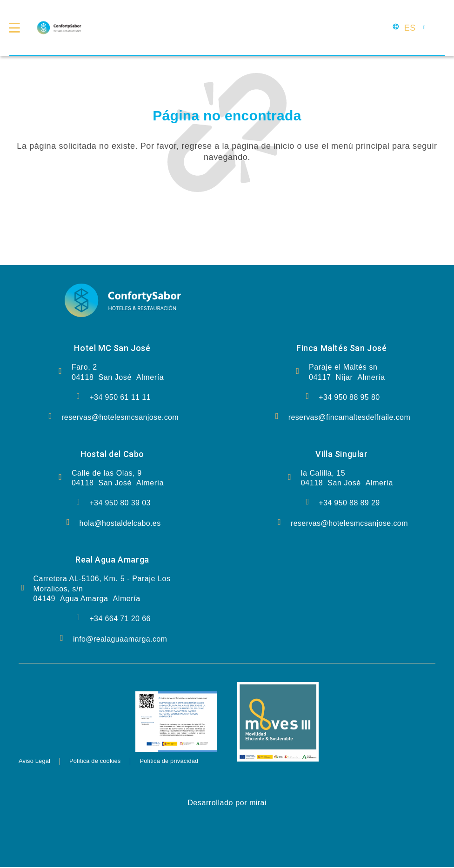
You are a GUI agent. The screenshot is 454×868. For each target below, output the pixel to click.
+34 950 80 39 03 (120, 503)
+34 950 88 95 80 (349, 397)
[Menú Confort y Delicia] (17, 28)
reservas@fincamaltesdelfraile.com (349, 417)
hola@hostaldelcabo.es (120, 523)
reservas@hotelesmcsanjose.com (120, 417)
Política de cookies (109, 762)
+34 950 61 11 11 (120, 397)
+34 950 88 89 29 (349, 503)
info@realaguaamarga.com (120, 639)
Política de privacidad (197, 762)
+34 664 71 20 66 (120, 619)
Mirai (258, 804)
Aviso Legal (38, 762)
